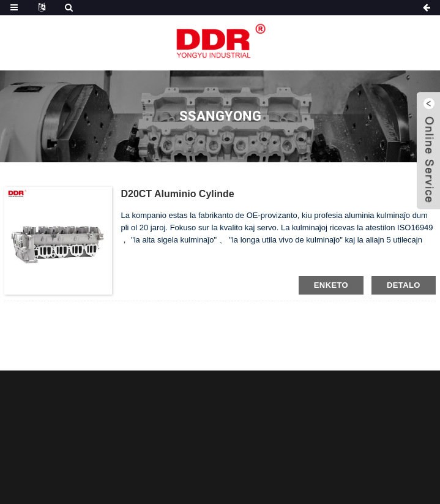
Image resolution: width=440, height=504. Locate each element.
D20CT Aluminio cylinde (177, 194)
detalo (404, 285)
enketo (331, 285)
